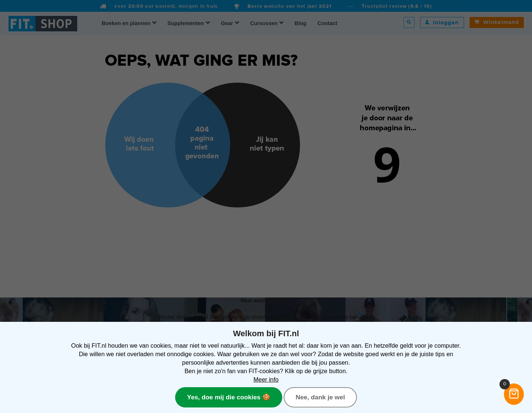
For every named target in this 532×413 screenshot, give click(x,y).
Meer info (266, 379)
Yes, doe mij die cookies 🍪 (229, 397)
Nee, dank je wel (320, 397)
